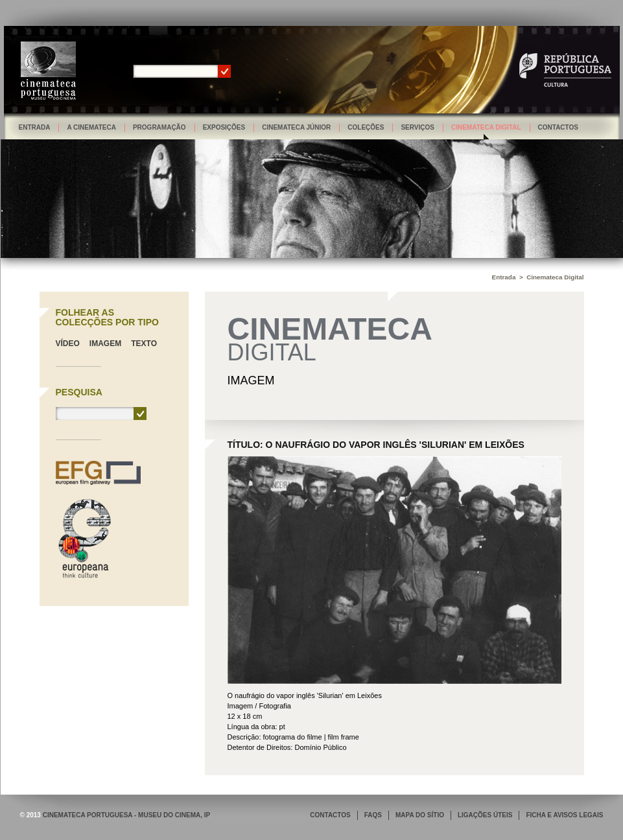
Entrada (35, 127)
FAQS (373, 815)
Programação (159, 127)
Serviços (417, 127)
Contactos (558, 127)
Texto (144, 344)
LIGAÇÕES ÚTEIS (485, 815)
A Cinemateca (91, 127)
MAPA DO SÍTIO (420, 815)
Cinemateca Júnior (296, 127)
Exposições (224, 127)
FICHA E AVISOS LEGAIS (564, 815)
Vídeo (68, 344)
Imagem (105, 344)
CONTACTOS (330, 815)
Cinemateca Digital (486, 127)
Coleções (366, 127)
